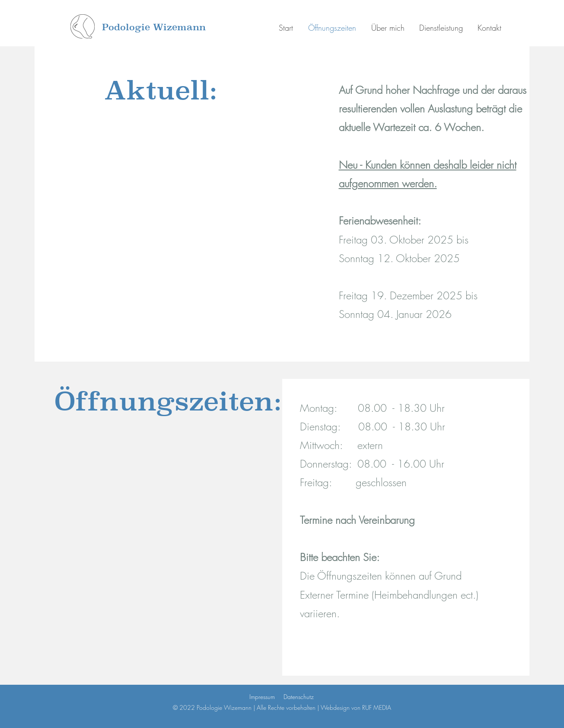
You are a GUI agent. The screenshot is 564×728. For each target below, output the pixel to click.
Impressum (262, 697)
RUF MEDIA (377, 707)
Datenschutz (299, 697)
